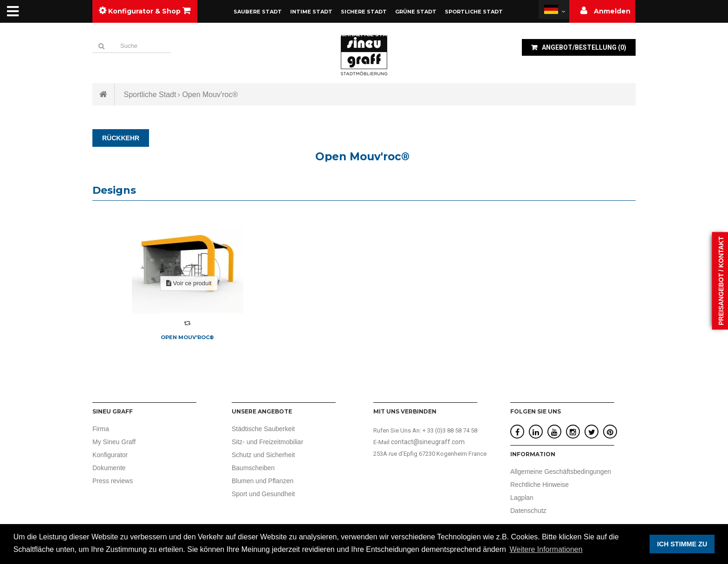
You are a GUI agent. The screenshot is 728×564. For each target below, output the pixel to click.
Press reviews (113, 481)
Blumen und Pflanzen (263, 481)
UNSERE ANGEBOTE (262, 411)
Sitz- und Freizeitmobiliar (267, 442)
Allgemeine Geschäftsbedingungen (561, 472)
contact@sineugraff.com (428, 442)
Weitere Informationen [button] (546, 549)
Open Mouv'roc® (187, 337)
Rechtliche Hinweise (539, 485)
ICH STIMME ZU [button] (682, 544)
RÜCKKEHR (121, 138)
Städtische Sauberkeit (263, 429)
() (583, 47)
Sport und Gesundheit (263, 494)
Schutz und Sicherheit (263, 455)
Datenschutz (528, 511)
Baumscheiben (253, 468)
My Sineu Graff (114, 442)
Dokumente (109, 468)
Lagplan (522, 498)
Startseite (104, 94)
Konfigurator (110, 455)
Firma (101, 429)
